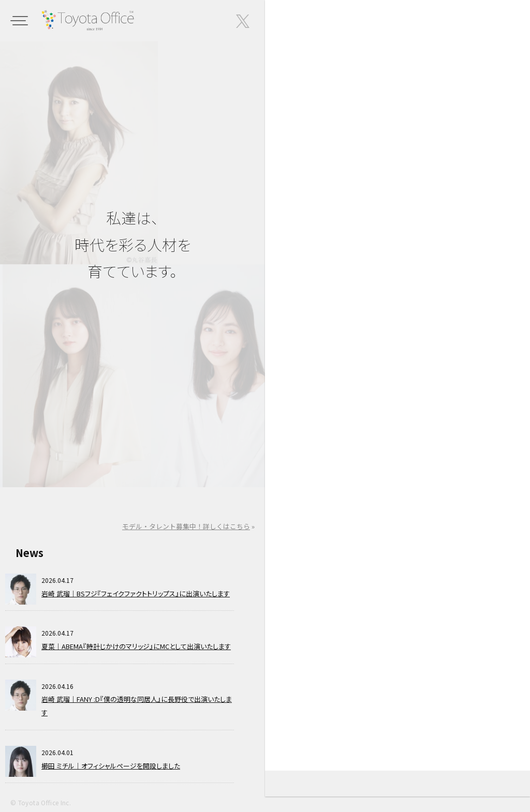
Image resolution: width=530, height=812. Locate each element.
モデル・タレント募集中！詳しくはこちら (186, 526)
